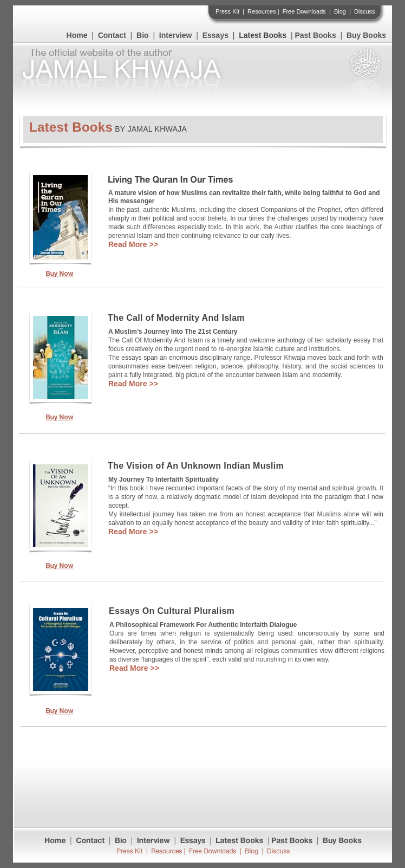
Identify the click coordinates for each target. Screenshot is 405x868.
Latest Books (263, 35)
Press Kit (227, 11)
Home (77, 35)
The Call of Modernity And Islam (176, 318)
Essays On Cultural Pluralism (172, 611)
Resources (262, 11)
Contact (112, 35)
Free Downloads (304, 11)
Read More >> (133, 244)
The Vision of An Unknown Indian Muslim (196, 466)
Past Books (315, 35)
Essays (215, 35)
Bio (143, 35)
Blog (340, 11)
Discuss (365, 11)
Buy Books (366, 35)
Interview (176, 35)
